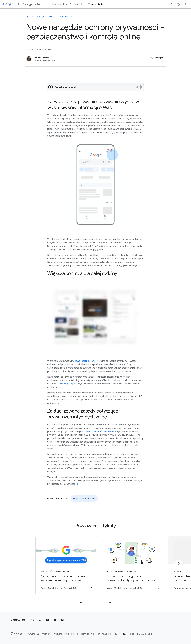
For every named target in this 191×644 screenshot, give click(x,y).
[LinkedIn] (62, 620)
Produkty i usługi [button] (77, 4)
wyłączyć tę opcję (68, 384)
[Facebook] (55, 620)
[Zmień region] (159, 634)
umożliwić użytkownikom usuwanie (98, 431)
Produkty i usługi (86, 634)
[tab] (81, 602)
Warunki (46, 634)
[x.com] (40, 620)
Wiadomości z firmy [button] (96, 4)
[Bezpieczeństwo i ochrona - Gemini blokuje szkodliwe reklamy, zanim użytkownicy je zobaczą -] (61, 566)
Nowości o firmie (45, 17)
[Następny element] (179, 564)
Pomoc (128, 634)
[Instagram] (33, 620)
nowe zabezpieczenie (85, 361)
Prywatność (33, 634)
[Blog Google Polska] (28, 17)
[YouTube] (47, 620)
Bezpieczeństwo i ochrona (84, 498)
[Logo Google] (16, 634)
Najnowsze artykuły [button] (58, 4)
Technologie (67, 17)
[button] (157, 58)
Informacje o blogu (108, 634)
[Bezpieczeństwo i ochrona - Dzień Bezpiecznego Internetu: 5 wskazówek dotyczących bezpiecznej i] (130, 566)
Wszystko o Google (64, 634)
